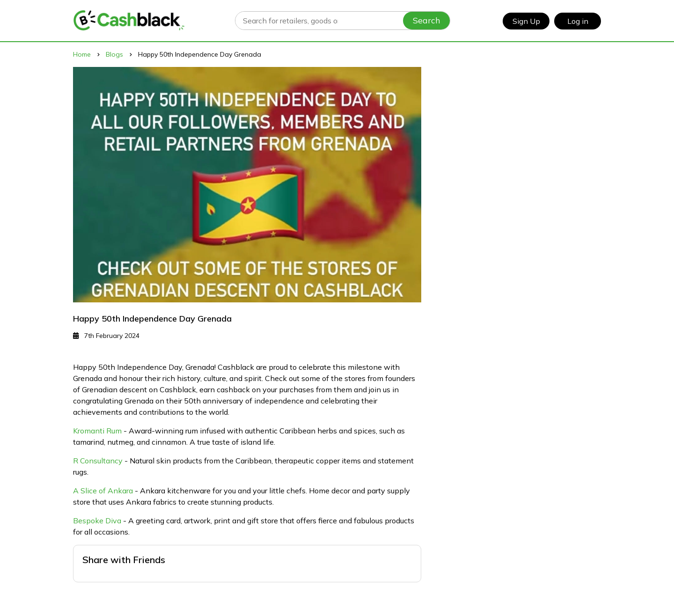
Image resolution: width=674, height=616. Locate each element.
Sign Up (526, 21)
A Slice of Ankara (103, 491)
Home (82, 54)
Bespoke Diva (97, 521)
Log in (578, 21)
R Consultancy (98, 461)
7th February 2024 (106, 336)
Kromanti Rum (97, 431)
